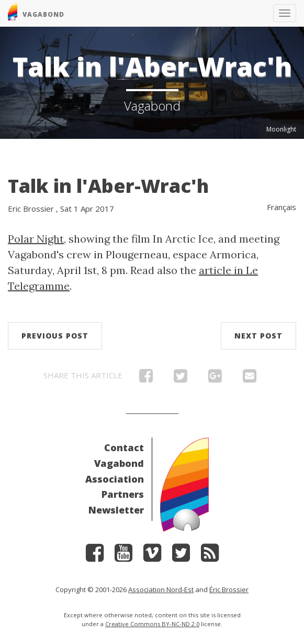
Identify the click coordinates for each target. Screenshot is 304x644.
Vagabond (119, 463)
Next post (258, 336)
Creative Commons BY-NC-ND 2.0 (152, 624)
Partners (123, 494)
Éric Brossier (229, 590)
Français (282, 207)
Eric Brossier (31, 209)
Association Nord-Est (161, 590)
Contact (124, 447)
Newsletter (116, 510)
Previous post (55, 336)
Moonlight (281, 129)
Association (115, 479)
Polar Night (36, 239)
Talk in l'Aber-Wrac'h (108, 186)
